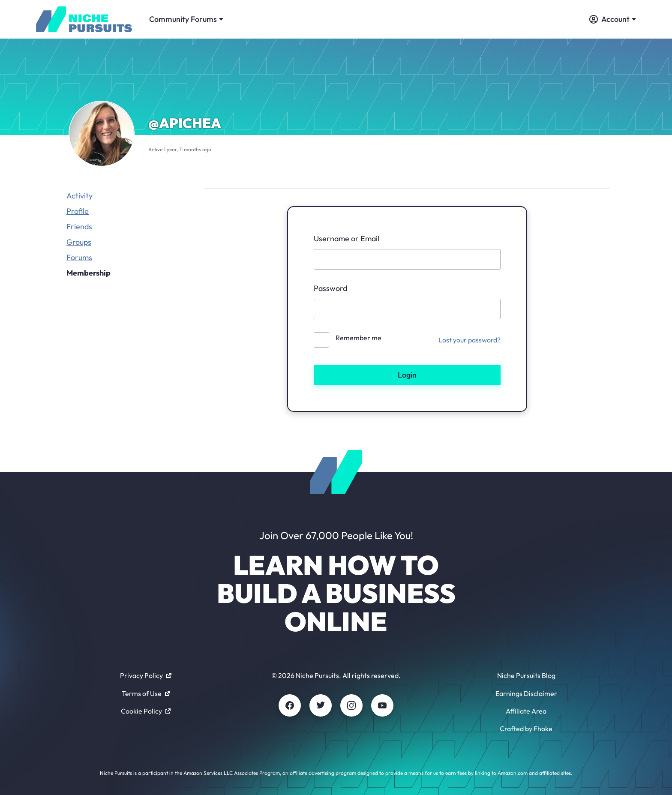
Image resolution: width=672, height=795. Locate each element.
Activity (79, 196)
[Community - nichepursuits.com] (84, 19)
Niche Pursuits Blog (526, 675)
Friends (79, 226)
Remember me (358, 338)
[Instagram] (351, 705)
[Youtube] (382, 705)
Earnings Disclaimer (526, 693)
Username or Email (346, 238)
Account (613, 19)
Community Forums (186, 19)
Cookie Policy (146, 711)
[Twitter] (321, 705)
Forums (79, 257)
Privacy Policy (146, 675)
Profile (78, 211)
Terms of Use (146, 693)
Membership (88, 273)
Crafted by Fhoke (526, 729)
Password (330, 288)
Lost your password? (469, 340)
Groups (79, 242)
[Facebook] (290, 705)
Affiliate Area (526, 711)
